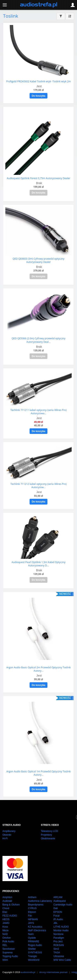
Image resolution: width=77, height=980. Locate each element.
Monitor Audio (61, 930)
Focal (56, 916)
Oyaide (32, 938)
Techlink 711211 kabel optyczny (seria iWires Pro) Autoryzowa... (39, 412)
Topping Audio (10, 956)
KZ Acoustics (35, 927)
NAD (5, 934)
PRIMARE (34, 942)
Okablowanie (48, 839)
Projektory (46, 835)
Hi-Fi (5, 839)
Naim (31, 934)
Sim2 (56, 949)
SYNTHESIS (35, 953)
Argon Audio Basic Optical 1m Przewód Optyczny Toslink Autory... (39, 773)
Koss (5, 927)
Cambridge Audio (63, 905)
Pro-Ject (58, 942)
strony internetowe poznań (53, 972)
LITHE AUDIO (61, 927)
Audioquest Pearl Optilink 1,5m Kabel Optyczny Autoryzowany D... (38, 564)
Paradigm (59, 938)
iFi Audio (58, 919)
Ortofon (7, 938)
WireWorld (34, 960)
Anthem (32, 897)
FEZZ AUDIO (10, 916)
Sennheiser (9, 949)
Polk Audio (8, 942)
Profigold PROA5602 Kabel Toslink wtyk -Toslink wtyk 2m (38, 81)
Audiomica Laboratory (40, 901)
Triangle (32, 956)
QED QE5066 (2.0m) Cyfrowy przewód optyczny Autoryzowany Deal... (39, 340)
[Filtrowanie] (61, 16)
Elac (5, 912)
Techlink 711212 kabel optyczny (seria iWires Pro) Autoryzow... (39, 486)
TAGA (57, 953)
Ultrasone (59, 956)
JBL (56, 923)
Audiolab (7, 901)
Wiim (5, 960)
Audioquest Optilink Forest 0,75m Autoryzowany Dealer (38, 178)
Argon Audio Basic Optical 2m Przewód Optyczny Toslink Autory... (39, 669)
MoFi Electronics (37, 930)
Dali (56, 908)
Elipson (32, 912)
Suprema (7, 953)
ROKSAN (59, 945)
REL (5, 945)
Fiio (30, 916)
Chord (6, 908)
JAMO (6, 923)
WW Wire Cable (62, 960)
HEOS (6, 919)
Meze (5, 930)
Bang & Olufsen (11, 905)
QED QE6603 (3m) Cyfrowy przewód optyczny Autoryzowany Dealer (39, 260)
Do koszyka (38, 96)
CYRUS (32, 908)
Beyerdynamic (36, 905)
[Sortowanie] (70, 16)
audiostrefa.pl (28, 972)
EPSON (58, 912)
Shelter (32, 949)
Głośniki (7, 835)
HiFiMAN (33, 919)
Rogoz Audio (35, 945)
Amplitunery (9, 831)
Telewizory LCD (49, 831)
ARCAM (58, 897)
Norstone (58, 934)
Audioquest (60, 901)
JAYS (31, 923)
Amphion (7, 897)
